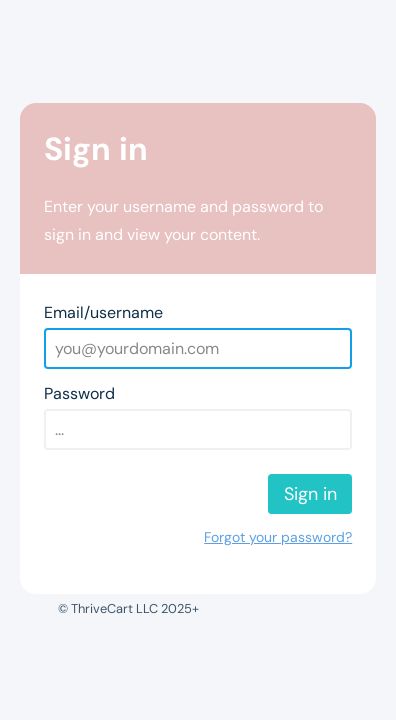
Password (79, 393)
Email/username (103, 312)
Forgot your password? (278, 537)
